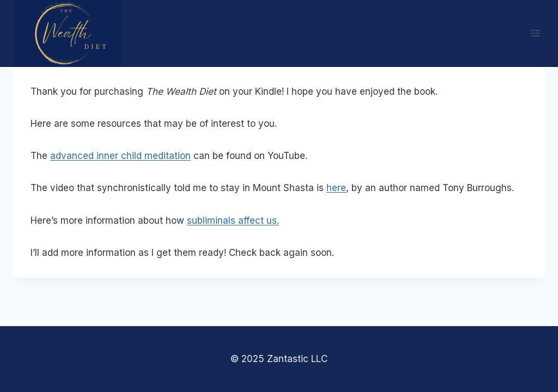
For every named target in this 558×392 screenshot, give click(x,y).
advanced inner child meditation (120, 156)
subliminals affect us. (233, 220)
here (336, 188)
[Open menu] (535, 33)
